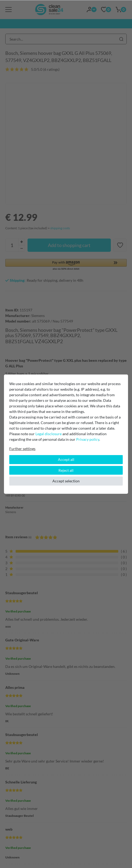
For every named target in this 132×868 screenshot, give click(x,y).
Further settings (22, 449)
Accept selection (66, 481)
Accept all (66, 459)
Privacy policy (88, 439)
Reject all (66, 470)
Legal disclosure (49, 434)
